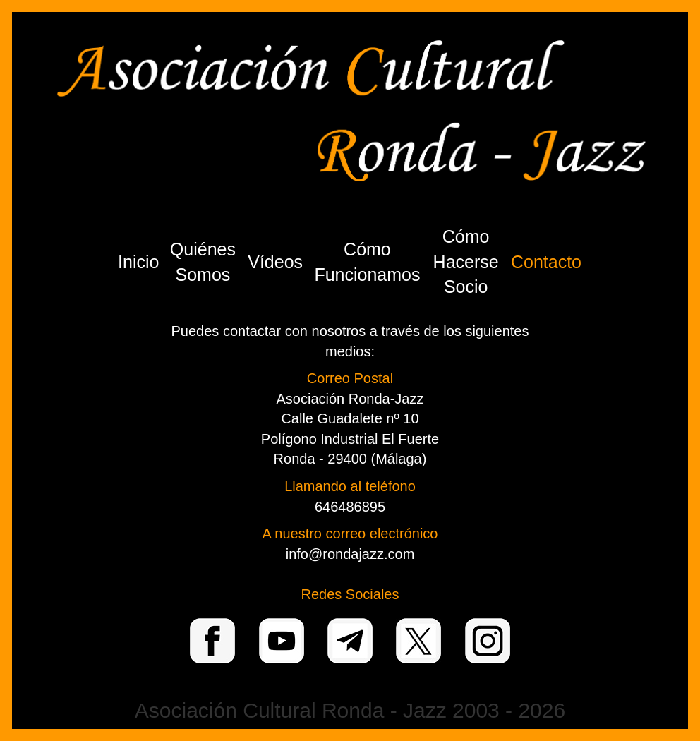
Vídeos (275, 262)
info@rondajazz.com (350, 554)
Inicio (138, 262)
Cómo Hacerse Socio (466, 261)
